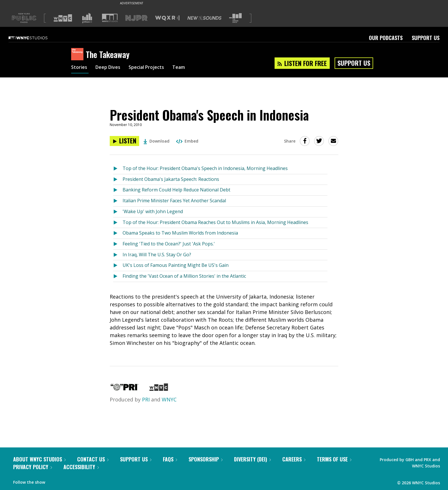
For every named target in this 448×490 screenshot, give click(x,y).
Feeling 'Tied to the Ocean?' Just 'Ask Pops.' (169, 244)
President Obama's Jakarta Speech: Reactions (171, 179)
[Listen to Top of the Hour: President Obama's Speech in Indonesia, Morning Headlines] (118, 169)
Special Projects (153, 68)
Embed (187, 141)
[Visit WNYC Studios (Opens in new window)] (110, 18)
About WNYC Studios (39, 459)
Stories (80, 68)
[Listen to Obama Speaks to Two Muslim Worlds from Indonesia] (118, 233)
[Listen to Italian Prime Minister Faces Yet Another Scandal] (118, 201)
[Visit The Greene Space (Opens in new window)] (235, 18)
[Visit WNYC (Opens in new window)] (63, 18)
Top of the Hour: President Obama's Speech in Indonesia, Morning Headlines (205, 168)
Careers (294, 459)
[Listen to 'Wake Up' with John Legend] (118, 212)
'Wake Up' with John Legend (153, 211)
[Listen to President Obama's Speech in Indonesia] (124, 141)
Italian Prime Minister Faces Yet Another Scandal (174, 201)
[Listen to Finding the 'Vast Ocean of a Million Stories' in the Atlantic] (118, 276)
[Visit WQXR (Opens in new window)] (167, 18)
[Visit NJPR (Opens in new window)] (136, 18)
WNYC (169, 399)
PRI (146, 399)
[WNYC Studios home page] (35, 38)
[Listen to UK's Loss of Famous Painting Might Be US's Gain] (118, 266)
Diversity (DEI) (252, 459)
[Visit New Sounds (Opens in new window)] (204, 18)
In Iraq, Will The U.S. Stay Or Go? (157, 255)
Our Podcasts (386, 38)
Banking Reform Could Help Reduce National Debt (176, 190)
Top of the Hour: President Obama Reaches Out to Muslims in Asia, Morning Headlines (215, 222)
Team (189, 68)
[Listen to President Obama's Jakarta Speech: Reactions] (118, 180)
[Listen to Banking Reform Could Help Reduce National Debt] (118, 190)
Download (156, 141)
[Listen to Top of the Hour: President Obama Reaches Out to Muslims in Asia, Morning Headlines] (118, 223)
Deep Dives (111, 68)
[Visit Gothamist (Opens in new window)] (87, 18)
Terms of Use (334, 459)
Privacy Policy (33, 467)
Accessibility (81, 467)
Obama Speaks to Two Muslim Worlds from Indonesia (180, 233)
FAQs (170, 459)
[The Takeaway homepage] (78, 55)
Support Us (426, 38)
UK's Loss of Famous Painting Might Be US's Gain (176, 265)
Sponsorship (206, 459)
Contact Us (93, 459)
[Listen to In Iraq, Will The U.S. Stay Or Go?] (118, 255)
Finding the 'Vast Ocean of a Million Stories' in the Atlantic (184, 276)
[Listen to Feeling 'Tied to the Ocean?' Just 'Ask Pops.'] (118, 244)
